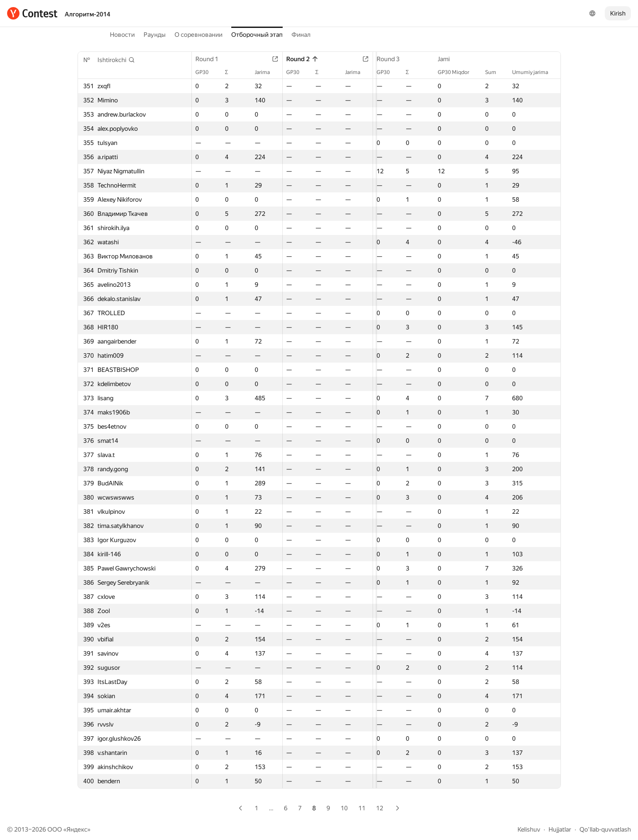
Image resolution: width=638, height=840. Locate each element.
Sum (495, 72)
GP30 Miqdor (458, 72)
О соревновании (198, 35)
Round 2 (300, 59)
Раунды (155, 35)
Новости (122, 35)
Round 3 (388, 59)
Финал (301, 35)
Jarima (264, 72)
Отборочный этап (257, 35)
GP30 (206, 72)
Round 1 (211, 59)
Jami (448, 59)
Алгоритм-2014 (88, 14)
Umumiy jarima (535, 72)
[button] (116, 60)
